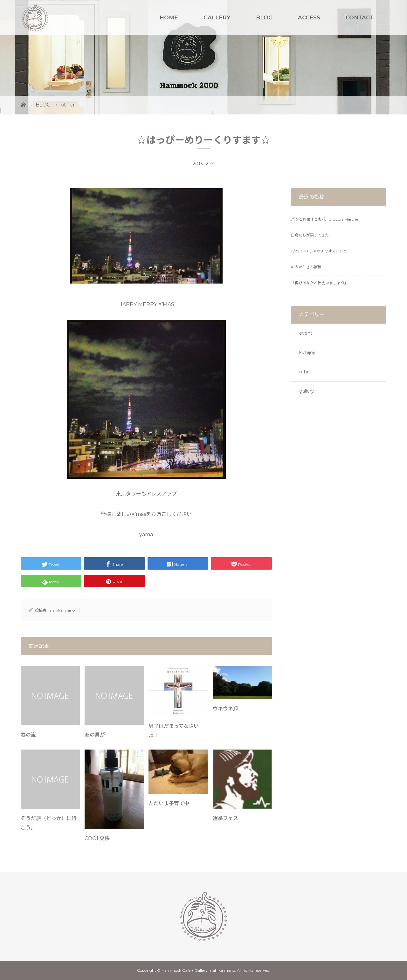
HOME (169, 17)
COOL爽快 (97, 838)
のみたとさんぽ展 (306, 267)
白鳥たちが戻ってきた (310, 235)
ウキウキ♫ (225, 709)
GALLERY (217, 17)
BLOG (264, 17)
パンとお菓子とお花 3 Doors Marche (324, 219)
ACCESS (309, 17)
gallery (307, 391)
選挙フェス (225, 818)
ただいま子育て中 (169, 803)
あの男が (95, 735)
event (306, 333)
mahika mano (62, 610)
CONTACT (360, 17)
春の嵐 (28, 735)
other (305, 372)
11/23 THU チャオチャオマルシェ (319, 251)
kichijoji (307, 353)
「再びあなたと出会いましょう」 (320, 283)
